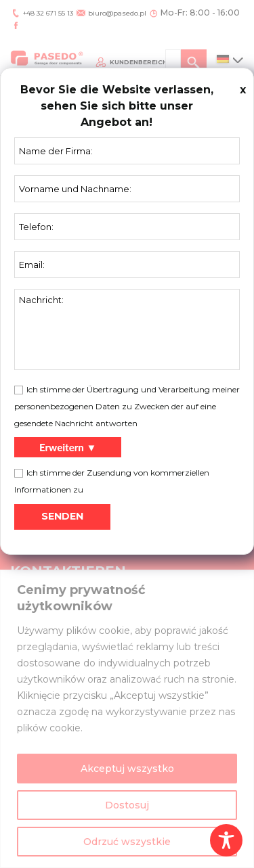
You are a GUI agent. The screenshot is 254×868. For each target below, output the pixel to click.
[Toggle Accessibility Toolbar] (226, 840)
